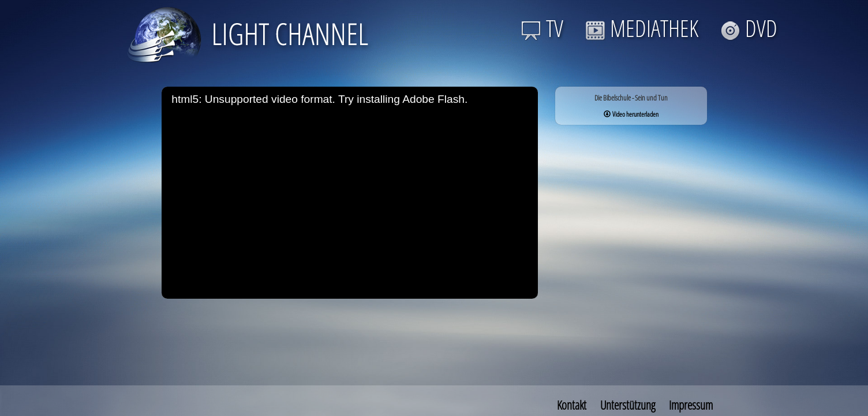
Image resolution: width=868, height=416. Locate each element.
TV (542, 28)
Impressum (691, 405)
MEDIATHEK (642, 28)
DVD (749, 28)
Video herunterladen (631, 114)
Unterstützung (628, 405)
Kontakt (572, 405)
